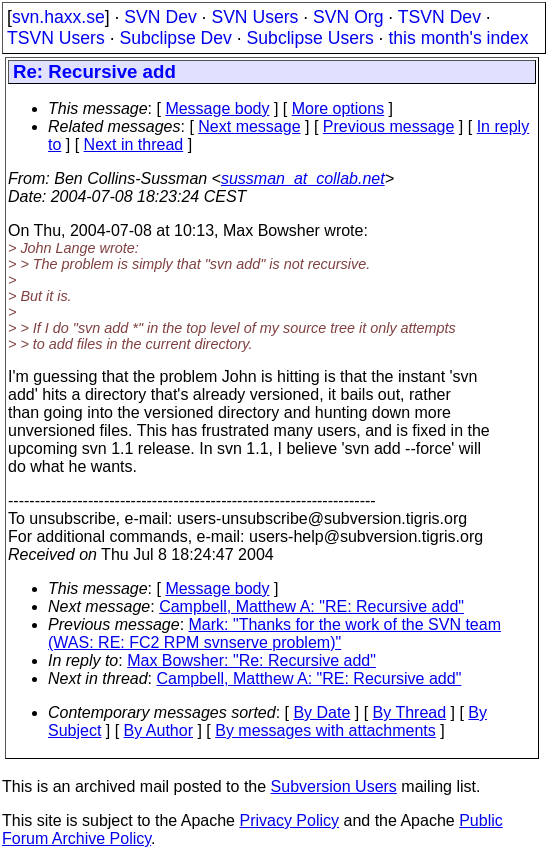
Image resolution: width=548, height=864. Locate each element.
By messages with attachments (325, 730)
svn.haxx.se (58, 17)
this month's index (458, 38)
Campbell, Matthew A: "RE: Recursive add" (311, 606)
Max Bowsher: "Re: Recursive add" (251, 660)
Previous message (389, 126)
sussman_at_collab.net (303, 178)
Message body (217, 108)
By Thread (410, 712)
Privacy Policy (289, 820)
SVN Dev (160, 17)
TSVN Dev (439, 17)
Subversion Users (334, 786)
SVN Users (254, 17)
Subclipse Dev (175, 38)
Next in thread (134, 144)
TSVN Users (56, 38)
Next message (249, 126)
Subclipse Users (310, 38)
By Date (321, 712)
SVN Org (348, 17)
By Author (158, 730)
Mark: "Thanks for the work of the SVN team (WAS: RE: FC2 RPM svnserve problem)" (274, 633)
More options (338, 108)
